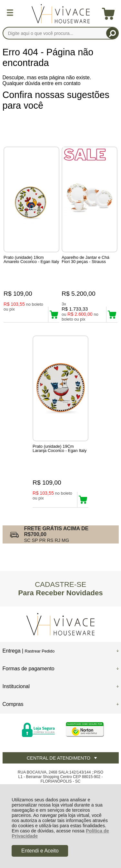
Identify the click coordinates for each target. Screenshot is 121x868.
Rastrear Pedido (40, 651)
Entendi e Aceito (40, 851)
